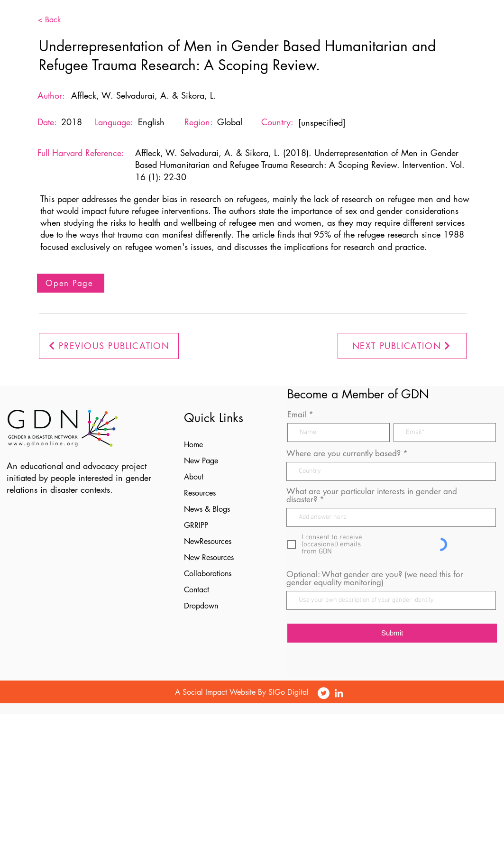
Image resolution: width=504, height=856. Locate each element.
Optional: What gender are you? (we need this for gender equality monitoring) (375, 579)
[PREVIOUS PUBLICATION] (109, 346)
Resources (200, 493)
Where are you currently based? (344, 454)
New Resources (209, 557)
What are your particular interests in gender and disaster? (372, 496)
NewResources (208, 541)
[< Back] (64, 20)
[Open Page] (71, 283)
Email (297, 415)
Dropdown (201, 606)
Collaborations (208, 574)
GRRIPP (196, 525)
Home (193, 445)
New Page (201, 461)
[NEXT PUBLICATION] (402, 346)
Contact (197, 590)
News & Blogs (207, 509)
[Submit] (392, 633)
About (194, 477)
